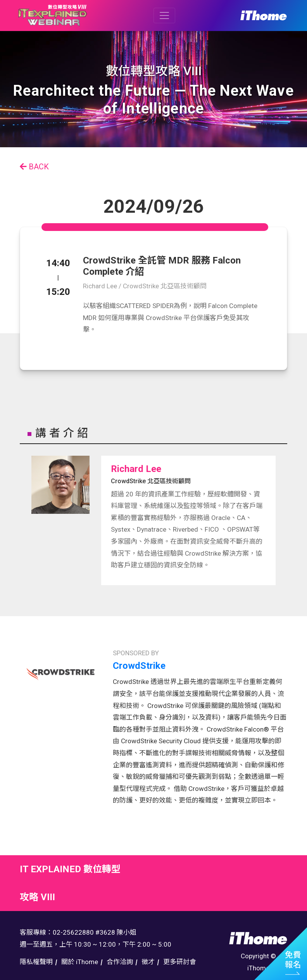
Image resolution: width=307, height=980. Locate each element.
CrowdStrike (139, 666)
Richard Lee (136, 469)
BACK (34, 167)
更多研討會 (180, 962)
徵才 (148, 962)
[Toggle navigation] (164, 16)
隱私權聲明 (36, 962)
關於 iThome (80, 962)
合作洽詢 (120, 962)
